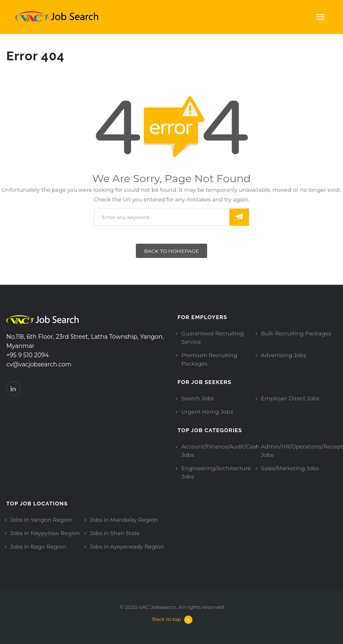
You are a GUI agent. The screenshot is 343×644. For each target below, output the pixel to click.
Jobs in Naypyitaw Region (45, 533)
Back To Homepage (172, 251)
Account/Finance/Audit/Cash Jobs (220, 451)
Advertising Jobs (283, 355)
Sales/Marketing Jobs (290, 468)
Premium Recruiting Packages (209, 359)
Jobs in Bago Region (38, 546)
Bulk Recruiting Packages (296, 333)
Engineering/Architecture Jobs (216, 472)
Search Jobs (197, 398)
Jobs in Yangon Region (41, 520)
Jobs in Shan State (115, 533)
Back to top (173, 619)
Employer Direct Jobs (290, 398)
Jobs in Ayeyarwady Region (127, 546)
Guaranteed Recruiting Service (212, 337)
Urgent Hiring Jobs (207, 412)
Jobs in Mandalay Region (124, 520)
